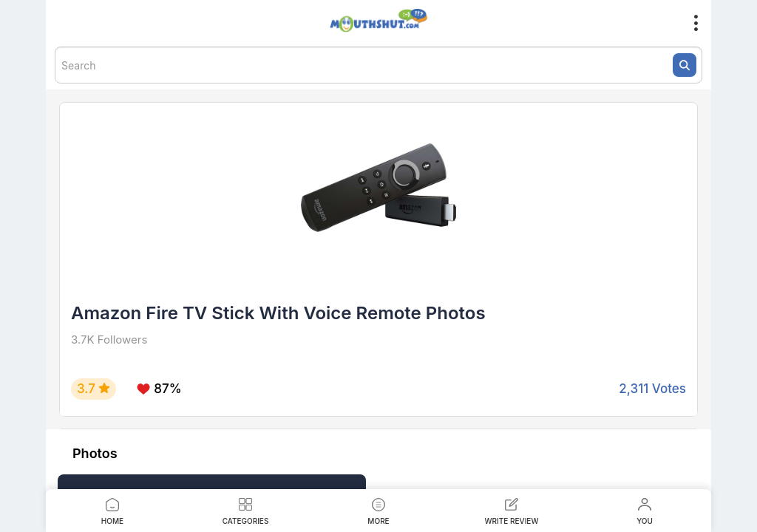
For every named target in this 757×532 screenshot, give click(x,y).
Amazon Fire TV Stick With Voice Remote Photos (278, 313)
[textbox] (378, 65)
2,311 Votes (652, 389)
